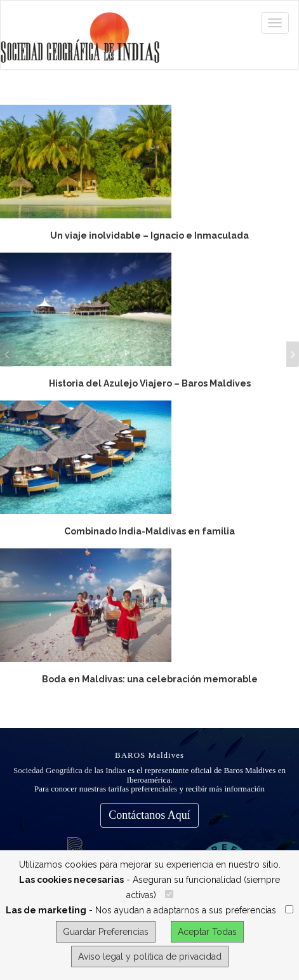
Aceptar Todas (207, 932)
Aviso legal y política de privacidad (150, 957)
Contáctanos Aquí (149, 815)
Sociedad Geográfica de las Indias (70, 770)
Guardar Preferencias (106, 932)
